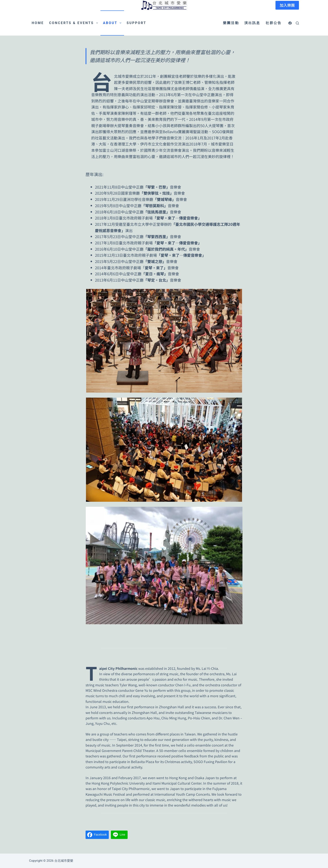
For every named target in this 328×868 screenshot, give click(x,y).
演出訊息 (252, 23)
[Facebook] (290, 23)
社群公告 (274, 23)
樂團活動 (231, 23)
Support (136, 23)
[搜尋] (297, 23)
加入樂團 (287, 5)
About (113, 23)
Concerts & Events (74, 23)
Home (38, 23)
